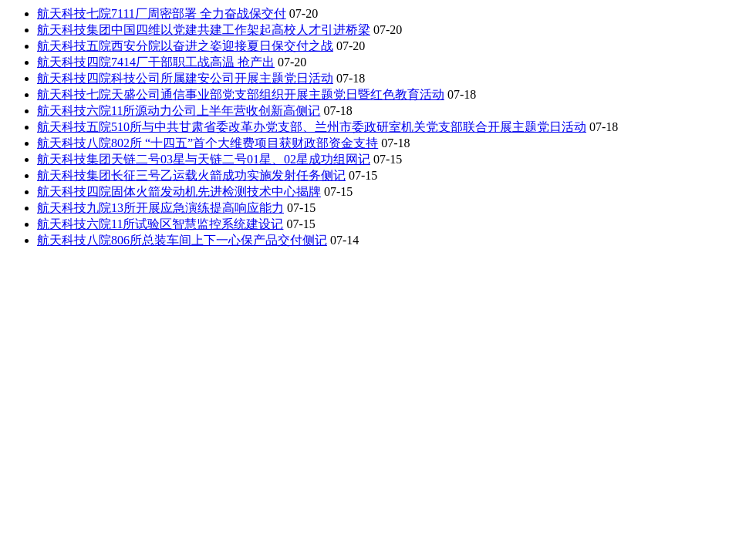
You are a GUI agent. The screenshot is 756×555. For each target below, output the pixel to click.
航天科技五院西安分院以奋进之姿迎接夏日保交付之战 (185, 46)
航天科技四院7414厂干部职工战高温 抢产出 (156, 62)
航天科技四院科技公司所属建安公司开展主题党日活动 (185, 78)
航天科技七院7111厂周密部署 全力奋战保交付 (162, 13)
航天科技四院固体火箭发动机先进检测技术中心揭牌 (179, 192)
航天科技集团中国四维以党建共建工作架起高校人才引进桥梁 (204, 30)
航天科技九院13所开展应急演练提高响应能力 (160, 208)
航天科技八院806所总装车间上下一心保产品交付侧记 (182, 240)
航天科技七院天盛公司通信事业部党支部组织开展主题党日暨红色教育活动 (241, 94)
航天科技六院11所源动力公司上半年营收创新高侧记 (179, 111)
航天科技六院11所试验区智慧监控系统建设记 (160, 224)
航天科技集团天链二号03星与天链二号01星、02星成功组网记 (204, 159)
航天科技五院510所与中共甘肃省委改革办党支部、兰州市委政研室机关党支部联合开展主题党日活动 (312, 127)
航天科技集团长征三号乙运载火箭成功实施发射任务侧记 (191, 175)
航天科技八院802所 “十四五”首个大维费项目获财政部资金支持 (208, 143)
